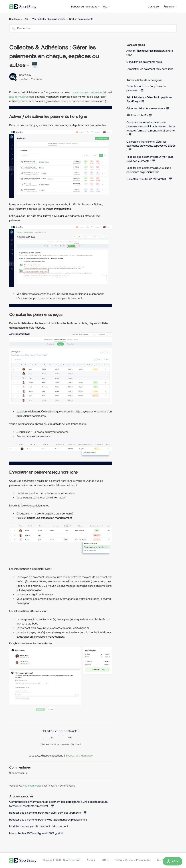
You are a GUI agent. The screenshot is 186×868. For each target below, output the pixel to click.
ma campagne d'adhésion (86, 92)
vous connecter (32, 786)
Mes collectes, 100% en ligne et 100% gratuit (36, 833)
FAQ (107, 6)
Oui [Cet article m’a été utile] (51, 737)
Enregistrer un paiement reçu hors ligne (150, 69)
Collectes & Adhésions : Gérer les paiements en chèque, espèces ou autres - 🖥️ (151, 146)
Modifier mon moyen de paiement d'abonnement (39, 826)
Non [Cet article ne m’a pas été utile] (70, 737)
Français (170, 6)
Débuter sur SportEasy (86, 6)
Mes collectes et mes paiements (49, 19)
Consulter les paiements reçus (144, 62)
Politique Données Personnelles (133, 860)
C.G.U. (105, 860)
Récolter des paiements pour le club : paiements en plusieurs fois (48, 819)
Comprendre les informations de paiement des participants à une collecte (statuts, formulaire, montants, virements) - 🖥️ (151, 128)
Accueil (91, 860)
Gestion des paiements (81, 19)
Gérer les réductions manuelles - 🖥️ (148, 108)
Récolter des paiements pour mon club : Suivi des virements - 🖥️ (48, 813)
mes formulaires (19, 97)
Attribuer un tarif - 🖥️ (139, 115)
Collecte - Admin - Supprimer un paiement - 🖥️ (146, 88)
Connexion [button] (154, 6)
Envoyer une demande (79, 755)
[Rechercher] (93, 28)
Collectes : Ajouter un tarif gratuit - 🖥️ (149, 179)
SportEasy (15, 19)
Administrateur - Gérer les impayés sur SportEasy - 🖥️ (149, 99)
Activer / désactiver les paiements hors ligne (150, 53)
